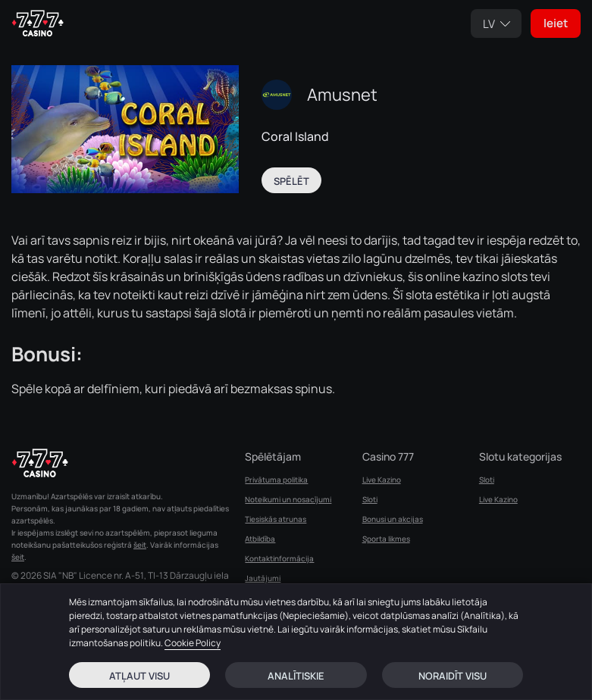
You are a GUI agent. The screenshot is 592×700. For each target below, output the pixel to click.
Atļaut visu (139, 676)
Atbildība (260, 539)
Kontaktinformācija (279, 558)
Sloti (370, 499)
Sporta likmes (386, 539)
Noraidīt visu (453, 676)
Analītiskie (296, 676)
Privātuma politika (276, 480)
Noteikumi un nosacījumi (288, 499)
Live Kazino (382, 480)
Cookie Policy (193, 643)
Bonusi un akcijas (393, 519)
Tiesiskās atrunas (276, 519)
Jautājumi (263, 578)
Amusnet (342, 95)
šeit (140, 545)
